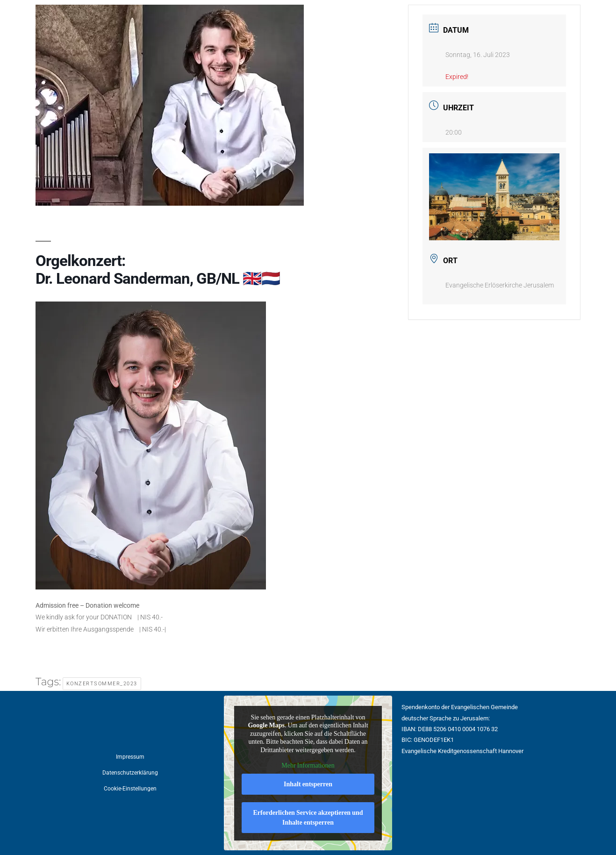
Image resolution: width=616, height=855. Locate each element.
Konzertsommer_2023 (102, 684)
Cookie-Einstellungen (130, 789)
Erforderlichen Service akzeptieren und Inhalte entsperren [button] (308, 818)
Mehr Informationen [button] (308, 765)
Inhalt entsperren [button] (308, 784)
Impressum (130, 757)
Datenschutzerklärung (130, 773)
